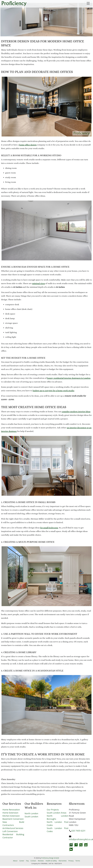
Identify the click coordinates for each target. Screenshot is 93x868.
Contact (33, 861)
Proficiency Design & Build (50, 858)
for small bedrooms (49, 528)
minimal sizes (38, 283)
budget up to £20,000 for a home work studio (53, 391)
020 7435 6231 (78, 831)
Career (22, 861)
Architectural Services (13, 828)
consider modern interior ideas (76, 412)
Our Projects (53, 810)
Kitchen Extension (11, 816)
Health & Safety (51, 861)
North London (31, 813)
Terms (78, 861)
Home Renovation (11, 810)
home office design (28, 145)
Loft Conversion (10, 831)
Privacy (71, 861)
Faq (27, 861)
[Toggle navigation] (88, 3)
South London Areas (57, 813)
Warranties (63, 861)
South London (31, 817)
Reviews (41, 861)
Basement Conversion (13, 819)
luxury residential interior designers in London (69, 378)
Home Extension (10, 813)
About (15, 861)
